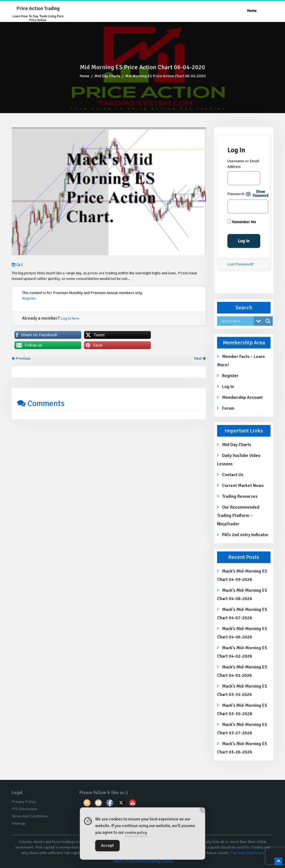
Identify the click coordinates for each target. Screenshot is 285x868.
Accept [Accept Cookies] (107, 845)
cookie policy (136, 833)
